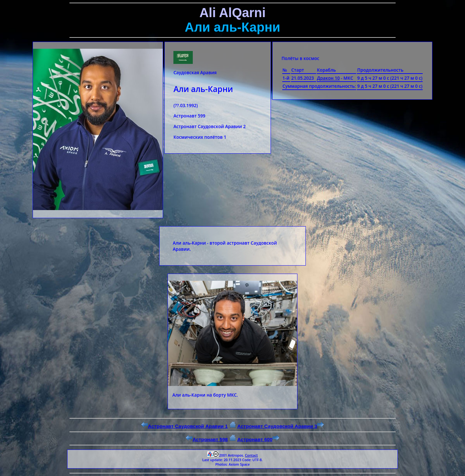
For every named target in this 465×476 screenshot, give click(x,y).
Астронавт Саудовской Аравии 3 (281, 426)
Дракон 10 (329, 78)
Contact (251, 455)
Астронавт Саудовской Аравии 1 (184, 426)
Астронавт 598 (207, 439)
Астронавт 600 (258, 439)
